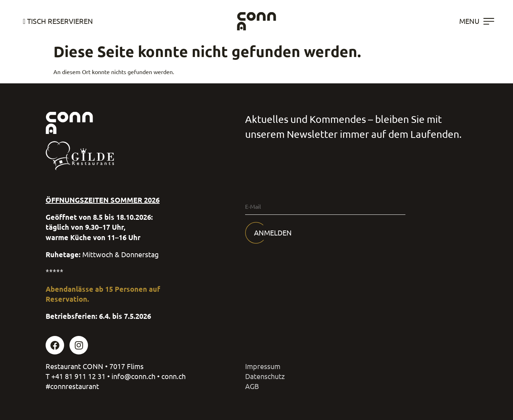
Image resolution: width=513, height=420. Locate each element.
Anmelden (273, 233)
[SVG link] (256, 21)
